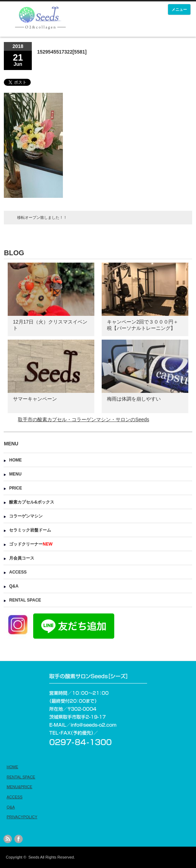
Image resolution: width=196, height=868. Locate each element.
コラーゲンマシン (26, 516)
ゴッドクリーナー (31, 544)
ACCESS (18, 572)
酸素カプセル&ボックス (32, 502)
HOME (15, 460)
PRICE (16, 488)
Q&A (14, 586)
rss (8, 839)
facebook (19, 839)
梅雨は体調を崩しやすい (134, 399)
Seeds (34, 857)
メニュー (179, 9)
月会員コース (22, 558)
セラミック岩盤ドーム (30, 530)
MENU (15, 474)
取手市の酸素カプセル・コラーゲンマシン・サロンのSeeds (84, 419)
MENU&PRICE (19, 787)
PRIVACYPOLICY (22, 817)
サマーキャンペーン (35, 399)
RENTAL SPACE (25, 600)
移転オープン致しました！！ (42, 217)
